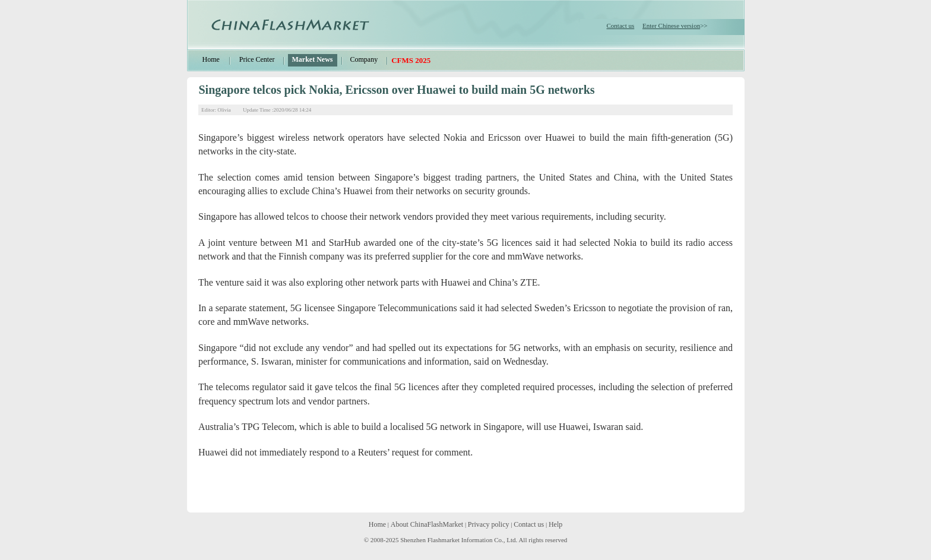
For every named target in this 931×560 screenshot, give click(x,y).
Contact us (621, 26)
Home (211, 59)
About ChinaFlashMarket (427, 524)
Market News (312, 59)
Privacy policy (489, 524)
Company (364, 59)
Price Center (257, 59)
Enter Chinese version (671, 26)
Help (555, 524)
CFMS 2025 (411, 60)
